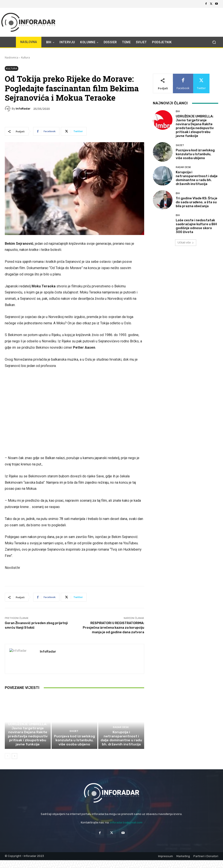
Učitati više (186, 242)
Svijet (74, 732)
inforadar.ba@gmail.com (126, 823)
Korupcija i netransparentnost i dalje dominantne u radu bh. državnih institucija (121, 739)
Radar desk (121, 729)
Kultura (25, 57)
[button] (214, 42)
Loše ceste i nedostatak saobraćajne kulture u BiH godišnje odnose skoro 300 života (196, 226)
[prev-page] (8, 757)
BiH (27, 721)
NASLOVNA (29, 42)
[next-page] (14, 757)
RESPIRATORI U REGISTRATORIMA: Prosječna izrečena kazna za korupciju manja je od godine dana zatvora (113, 628)
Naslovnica (12, 57)
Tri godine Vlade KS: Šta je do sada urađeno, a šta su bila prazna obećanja (197, 202)
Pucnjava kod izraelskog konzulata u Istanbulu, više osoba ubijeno (74, 741)
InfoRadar (23, 109)
